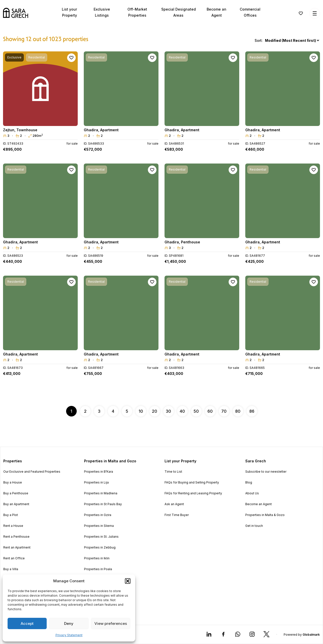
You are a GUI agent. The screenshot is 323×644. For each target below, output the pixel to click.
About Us (252, 493)
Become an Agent (259, 504)
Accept (27, 623)
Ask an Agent (174, 504)
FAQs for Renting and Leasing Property (193, 493)
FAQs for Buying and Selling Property (192, 482)
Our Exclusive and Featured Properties (32, 472)
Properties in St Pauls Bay (103, 504)
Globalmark (311, 635)
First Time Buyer (177, 515)
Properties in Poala (98, 569)
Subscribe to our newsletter (266, 472)
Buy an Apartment (16, 504)
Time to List (173, 472)
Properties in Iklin (97, 558)
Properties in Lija (96, 482)
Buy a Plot (11, 515)
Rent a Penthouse (16, 537)
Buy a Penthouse (16, 493)
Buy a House (13, 482)
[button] (128, 581)
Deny (69, 623)
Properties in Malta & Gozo (265, 515)
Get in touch (254, 526)
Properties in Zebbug (100, 548)
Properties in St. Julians (101, 537)
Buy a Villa (11, 569)
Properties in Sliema (99, 526)
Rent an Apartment (17, 548)
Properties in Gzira (98, 515)
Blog (249, 482)
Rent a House (13, 526)
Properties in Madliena (101, 493)
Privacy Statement (69, 635)
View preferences (111, 623)
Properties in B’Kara (99, 472)
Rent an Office (14, 558)
